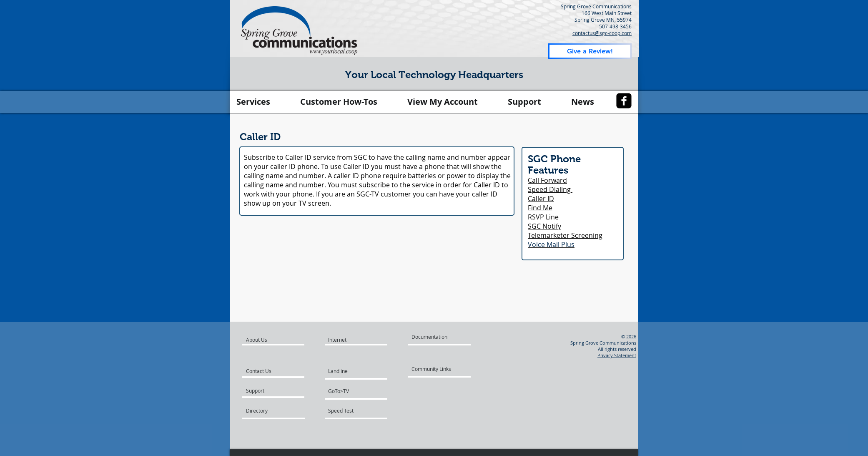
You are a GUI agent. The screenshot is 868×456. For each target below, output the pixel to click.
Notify (552, 226)
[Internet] (347, 340)
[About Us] (278, 340)
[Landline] (360, 371)
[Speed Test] (352, 411)
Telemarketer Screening (565, 235)
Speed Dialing (550, 189)
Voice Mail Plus (551, 244)
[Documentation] (437, 337)
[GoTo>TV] (352, 391)
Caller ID (541, 199)
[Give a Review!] (590, 51)
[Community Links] (437, 369)
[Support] (266, 390)
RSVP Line (543, 217)
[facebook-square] (624, 101)
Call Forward (547, 180)
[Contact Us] (271, 371)
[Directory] (278, 411)
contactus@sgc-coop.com (602, 33)
